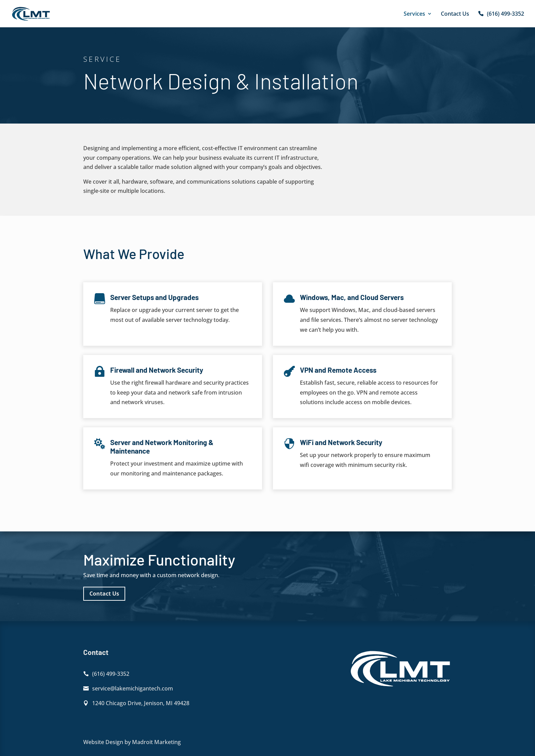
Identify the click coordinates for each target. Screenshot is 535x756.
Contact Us (455, 14)
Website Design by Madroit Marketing (132, 742)
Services (414, 14)
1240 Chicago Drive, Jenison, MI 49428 (141, 703)
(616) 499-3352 (505, 14)
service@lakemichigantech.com (133, 688)
